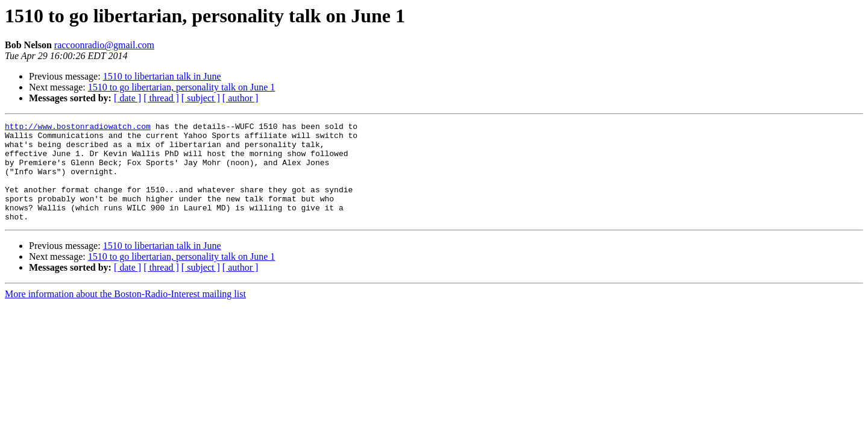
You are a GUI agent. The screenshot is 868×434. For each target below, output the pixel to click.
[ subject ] (201, 98)
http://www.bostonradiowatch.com (78, 128)
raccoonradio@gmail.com (104, 45)
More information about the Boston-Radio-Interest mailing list (125, 314)
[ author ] (241, 98)
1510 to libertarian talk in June (162, 76)
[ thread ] (161, 98)
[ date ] (127, 98)
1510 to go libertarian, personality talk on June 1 (182, 87)
